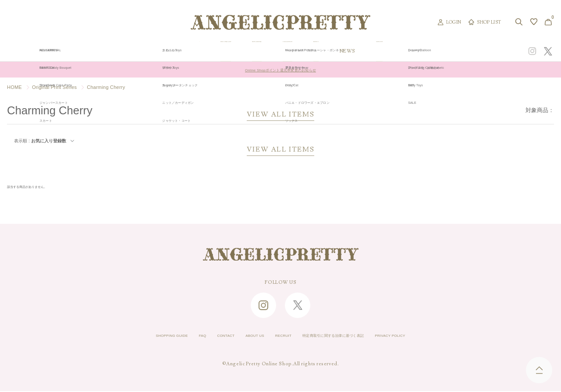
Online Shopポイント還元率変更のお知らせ (280, 70)
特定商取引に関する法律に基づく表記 (348, 337)
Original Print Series (54, 87)
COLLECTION (337, 51)
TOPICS (385, 51)
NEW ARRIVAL (279, 51)
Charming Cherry (106, 87)
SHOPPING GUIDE (134, 337)
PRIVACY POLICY (428, 337)
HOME (14, 87)
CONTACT (204, 337)
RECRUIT (279, 337)
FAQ (175, 337)
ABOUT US (242, 337)
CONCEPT (466, 51)
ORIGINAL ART (220, 51)
